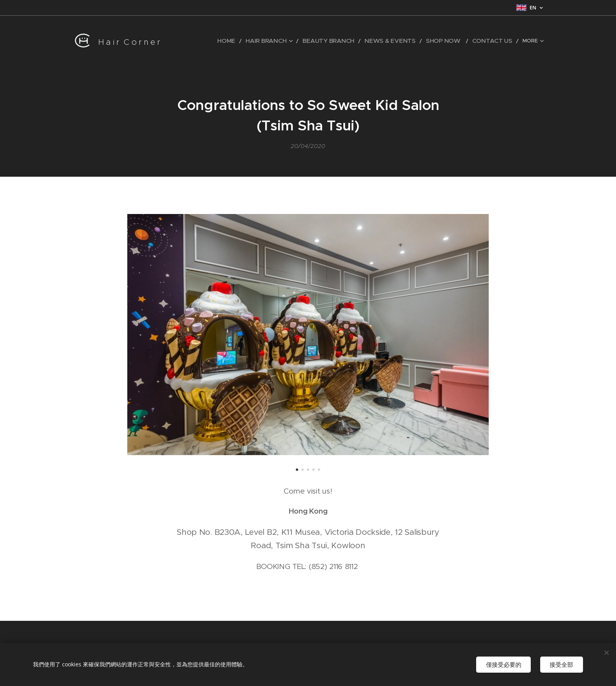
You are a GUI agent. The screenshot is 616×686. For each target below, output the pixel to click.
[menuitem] (210, 41)
